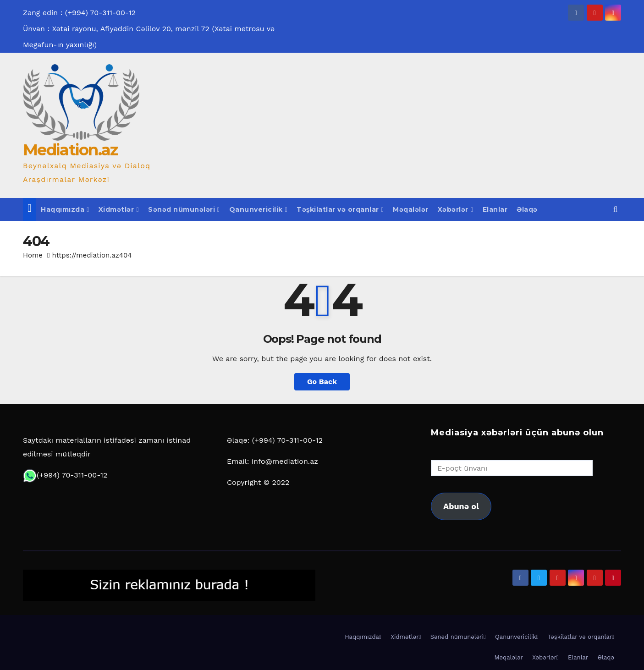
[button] (615, 209)
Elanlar (495, 209)
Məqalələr (411, 209)
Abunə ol (461, 506)
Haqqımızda (65, 209)
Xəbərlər (456, 209)
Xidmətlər (119, 209)
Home (33, 255)
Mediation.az (70, 150)
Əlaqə (527, 209)
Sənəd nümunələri (184, 209)
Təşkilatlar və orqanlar (340, 209)
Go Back (322, 382)
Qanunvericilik (259, 209)
